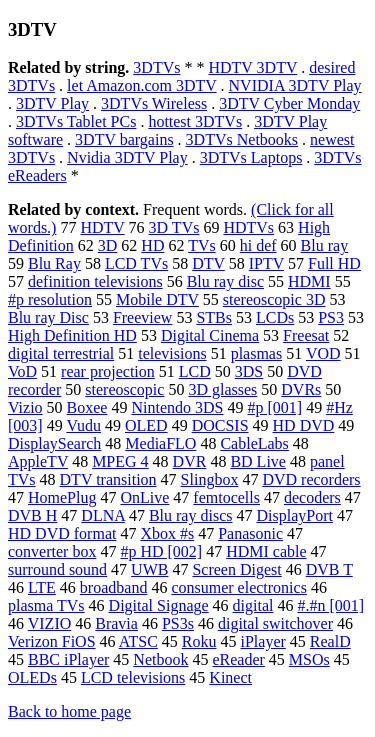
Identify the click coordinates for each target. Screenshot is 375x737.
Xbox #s (167, 533)
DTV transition (108, 479)
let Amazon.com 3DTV (141, 85)
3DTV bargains (124, 139)
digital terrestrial (61, 353)
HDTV (102, 227)
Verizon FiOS (52, 641)
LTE (42, 587)
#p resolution (50, 299)
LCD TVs (136, 263)
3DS (249, 371)
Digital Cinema (210, 335)
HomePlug (62, 497)
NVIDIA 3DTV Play (295, 85)
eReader (238, 659)
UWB (149, 569)
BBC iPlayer (68, 659)
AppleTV (38, 461)
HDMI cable (266, 551)
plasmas (257, 353)
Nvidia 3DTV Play (127, 157)
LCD (195, 371)
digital (253, 605)
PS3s (178, 623)
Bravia (116, 623)
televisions (172, 353)
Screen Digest (236, 569)
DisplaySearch (54, 443)
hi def (258, 245)
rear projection (108, 371)
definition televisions (95, 281)
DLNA (103, 515)
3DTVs (156, 67)
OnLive (144, 497)
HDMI (309, 281)
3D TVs (174, 227)
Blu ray (325, 245)
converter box (52, 551)
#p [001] (274, 407)
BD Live (258, 461)
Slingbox (210, 479)
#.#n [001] (330, 605)
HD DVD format (62, 533)
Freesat (306, 335)
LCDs (275, 317)
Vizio (25, 407)
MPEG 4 (120, 461)
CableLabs (254, 443)
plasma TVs (46, 605)
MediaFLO (160, 443)
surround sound (57, 569)
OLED (146, 425)
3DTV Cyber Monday (289, 103)
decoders (312, 497)
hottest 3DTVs (195, 121)
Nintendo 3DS (177, 407)
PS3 (331, 317)
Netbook (160, 659)
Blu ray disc (225, 281)
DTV (208, 263)
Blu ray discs (191, 515)
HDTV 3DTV (252, 67)
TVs (202, 245)
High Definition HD (72, 335)
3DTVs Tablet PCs (76, 121)
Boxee (87, 407)
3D (108, 245)
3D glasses (222, 389)
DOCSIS (220, 425)
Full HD (334, 263)
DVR (190, 461)
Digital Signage (159, 605)
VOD (323, 353)
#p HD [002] (161, 551)
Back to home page (69, 711)
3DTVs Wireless (154, 103)
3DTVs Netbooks (242, 139)
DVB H (32, 515)
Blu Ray (54, 263)
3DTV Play (52, 103)
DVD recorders (311, 479)
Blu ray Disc (48, 317)
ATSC (138, 641)
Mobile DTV (157, 299)
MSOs (309, 659)
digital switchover (275, 623)
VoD (22, 371)
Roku (199, 641)
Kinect (230, 677)
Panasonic (250, 533)
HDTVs (248, 227)
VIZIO (50, 623)
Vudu (83, 425)
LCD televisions (133, 677)
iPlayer (262, 641)
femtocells (226, 497)
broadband (114, 587)
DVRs (301, 389)
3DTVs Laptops (251, 157)
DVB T (329, 569)
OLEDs (32, 677)
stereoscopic (124, 389)
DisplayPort (294, 515)
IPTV (266, 263)
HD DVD (304, 425)
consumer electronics (239, 587)
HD (152, 245)
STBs (214, 317)
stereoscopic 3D (274, 299)
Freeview (143, 317)
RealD (330, 641)
